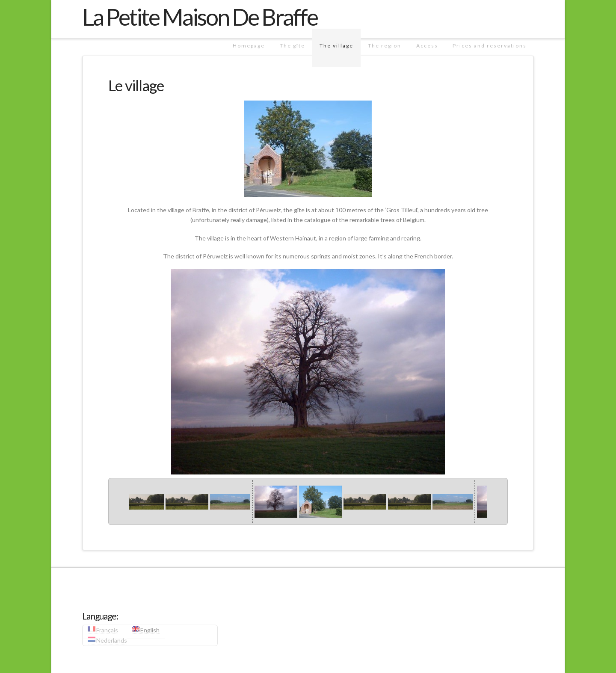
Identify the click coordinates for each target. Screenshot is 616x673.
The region (385, 46)
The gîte (292, 46)
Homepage (249, 46)
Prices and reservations (490, 46)
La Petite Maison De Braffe (200, 17)
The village (336, 46)
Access (427, 46)
